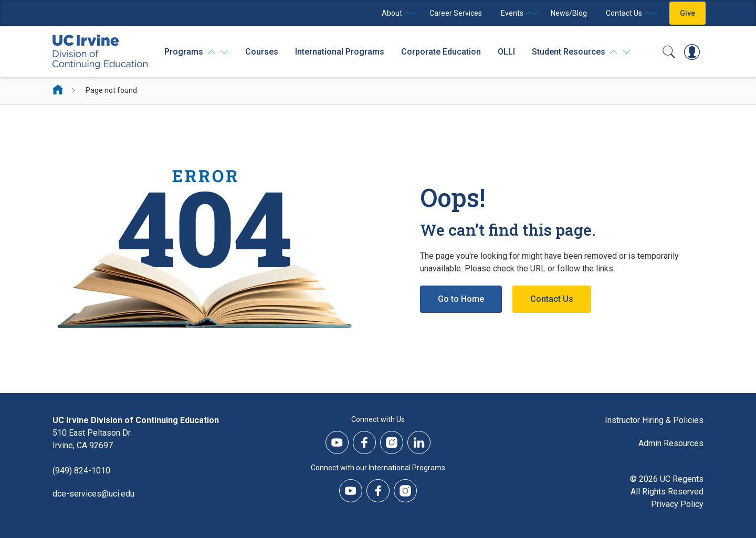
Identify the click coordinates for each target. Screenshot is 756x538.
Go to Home (461, 299)
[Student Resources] (581, 52)
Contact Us (552, 299)
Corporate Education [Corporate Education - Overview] (441, 52)
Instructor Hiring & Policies (654, 420)
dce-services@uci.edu (93, 494)
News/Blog (569, 13)
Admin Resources (671, 443)
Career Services (456, 13)
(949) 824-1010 (81, 471)
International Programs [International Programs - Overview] (340, 52)
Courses (262, 52)
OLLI (506, 52)
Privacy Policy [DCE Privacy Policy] (677, 504)
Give (687, 13)
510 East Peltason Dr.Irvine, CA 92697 (92, 439)
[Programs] (196, 52)
